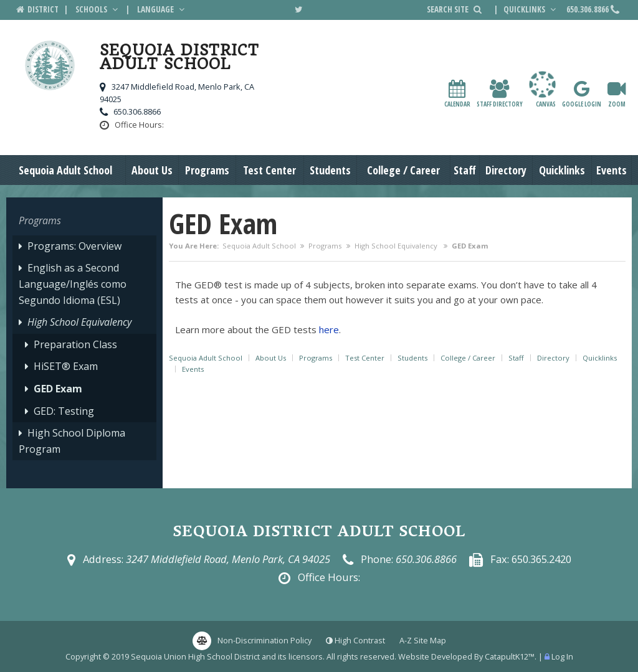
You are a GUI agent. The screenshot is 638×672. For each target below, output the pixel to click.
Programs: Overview (74, 246)
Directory (506, 170)
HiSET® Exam (66, 366)
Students (330, 170)
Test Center (269, 170)
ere (331, 329)
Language (162, 9)
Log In (562, 656)
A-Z (423, 640)
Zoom (617, 94)
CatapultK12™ (510, 656)
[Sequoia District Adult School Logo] (50, 67)
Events (612, 170)
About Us (152, 170)
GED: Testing (64, 411)
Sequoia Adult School (65, 170)
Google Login (582, 94)
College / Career (403, 170)
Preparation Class (75, 344)
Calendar (457, 94)
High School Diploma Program (72, 441)
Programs (207, 170)
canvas (542, 90)
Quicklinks (531, 9)
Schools (98, 9)
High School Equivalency (397, 246)
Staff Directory (500, 94)
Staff (465, 170)
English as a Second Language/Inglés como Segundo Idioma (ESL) (73, 284)
